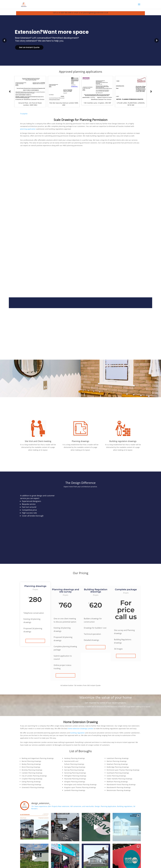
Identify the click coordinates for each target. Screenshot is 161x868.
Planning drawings (80, 441)
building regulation (78, 733)
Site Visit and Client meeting (38, 441)
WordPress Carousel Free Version (34, 99)
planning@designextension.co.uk (96, 13)
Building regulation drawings (123, 441)
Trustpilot (24, 114)
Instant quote (35, 641)
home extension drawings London (81, 729)
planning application (28, 129)
